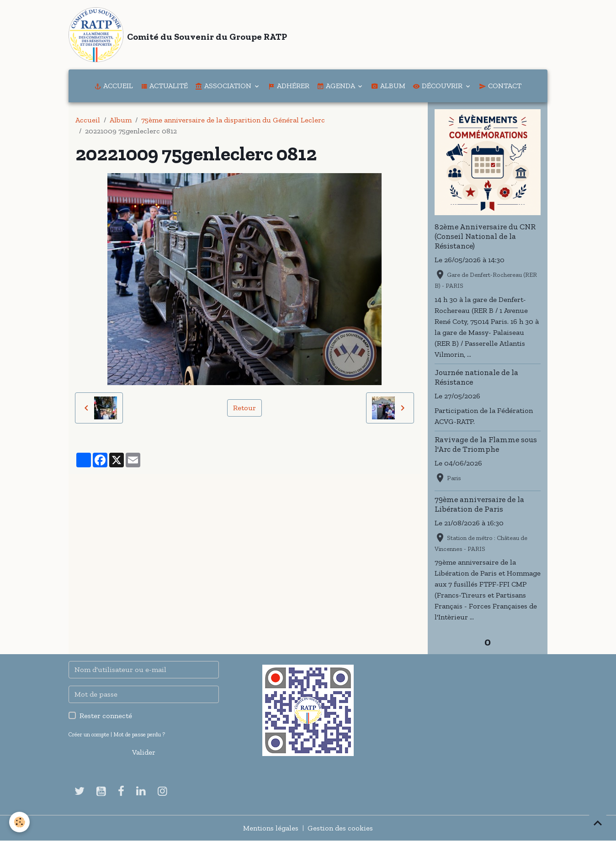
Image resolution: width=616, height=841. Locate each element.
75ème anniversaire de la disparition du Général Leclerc (233, 120)
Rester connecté (106, 716)
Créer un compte (89, 734)
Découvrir (438, 86)
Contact (500, 86)
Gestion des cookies (340, 828)
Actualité (164, 86)
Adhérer (289, 86)
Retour (244, 408)
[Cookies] (19, 822)
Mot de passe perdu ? (139, 734)
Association (224, 86)
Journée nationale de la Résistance (476, 377)
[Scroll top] (598, 823)
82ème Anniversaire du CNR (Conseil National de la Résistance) (485, 236)
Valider (144, 752)
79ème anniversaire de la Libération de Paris (479, 504)
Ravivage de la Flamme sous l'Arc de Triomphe (486, 444)
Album (388, 86)
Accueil (114, 86)
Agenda (337, 86)
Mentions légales (271, 828)
